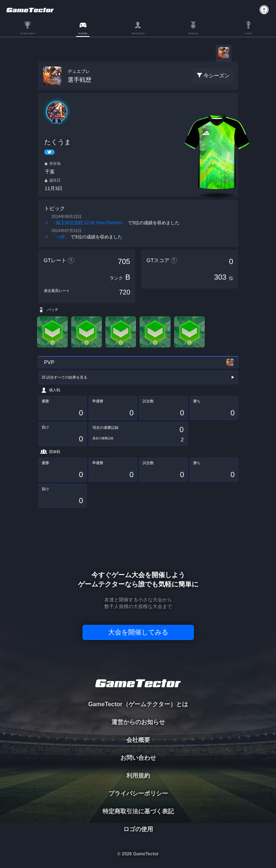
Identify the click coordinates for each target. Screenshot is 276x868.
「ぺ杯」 (61, 237)
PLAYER (83, 33)
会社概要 (138, 740)
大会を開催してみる (138, 632)
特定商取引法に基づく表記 (138, 811)
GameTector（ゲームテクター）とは (138, 704)
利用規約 (138, 776)
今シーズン (217, 75)
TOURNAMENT (27, 33)
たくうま (58, 142)
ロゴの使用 (138, 829)
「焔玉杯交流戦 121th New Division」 (89, 223)
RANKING (193, 33)
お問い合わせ (138, 758)
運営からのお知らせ (138, 722)
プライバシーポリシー (138, 793)
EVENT (249, 33)
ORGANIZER (138, 33)
